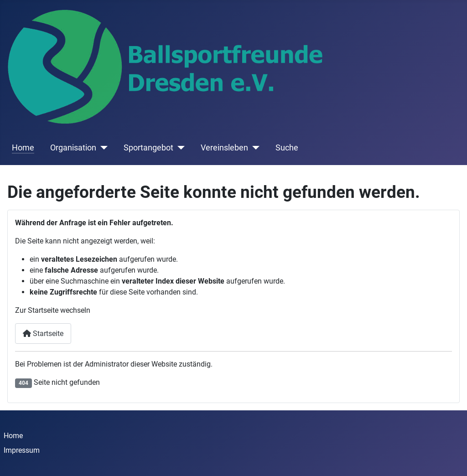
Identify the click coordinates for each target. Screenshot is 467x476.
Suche (287, 148)
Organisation (73, 148)
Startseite (43, 334)
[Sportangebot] (179, 148)
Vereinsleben (224, 148)
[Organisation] (102, 148)
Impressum (22, 450)
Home (23, 148)
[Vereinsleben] (254, 148)
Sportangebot (148, 148)
